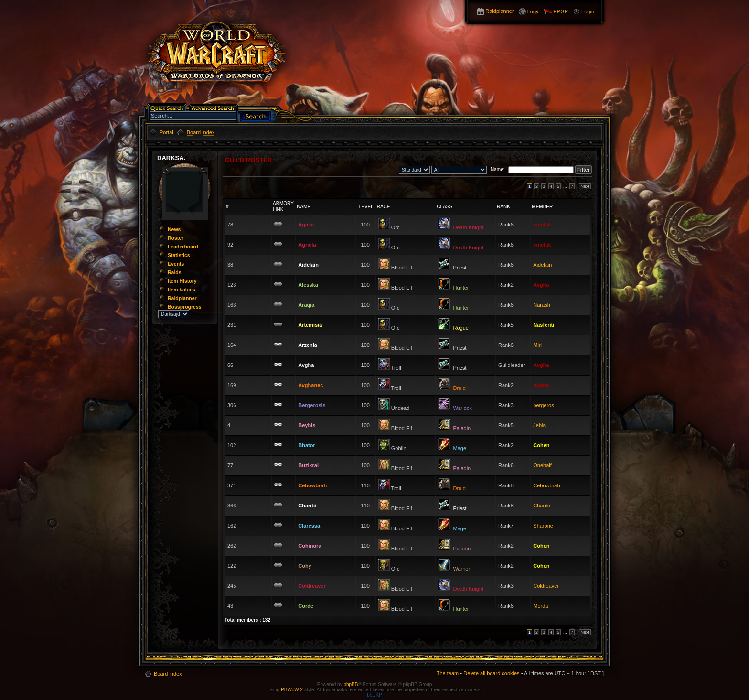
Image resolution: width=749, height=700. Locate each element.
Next (585, 186)
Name (304, 207)
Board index (168, 674)
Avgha (541, 285)
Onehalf (542, 465)
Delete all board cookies (491, 673)
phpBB (351, 684)
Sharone (543, 526)
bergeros (543, 405)
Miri (537, 345)
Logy (533, 11)
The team (448, 673)
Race (384, 207)
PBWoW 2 (292, 690)
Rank (503, 207)
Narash (541, 305)
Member (542, 207)
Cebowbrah (546, 485)
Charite (541, 506)
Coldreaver (546, 586)
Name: (497, 169)
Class (444, 207)
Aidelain (542, 265)
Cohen (541, 445)
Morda (540, 606)
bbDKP (374, 695)
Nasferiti (544, 325)
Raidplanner (499, 11)
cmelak (542, 225)
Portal (166, 132)
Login (588, 11)
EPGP (561, 11)
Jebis (539, 425)
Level (366, 207)
